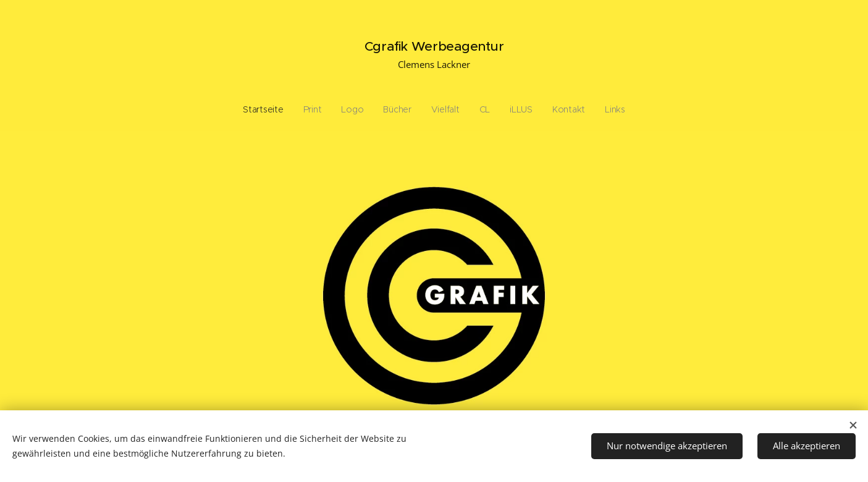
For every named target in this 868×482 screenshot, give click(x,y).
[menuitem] (360, 109)
